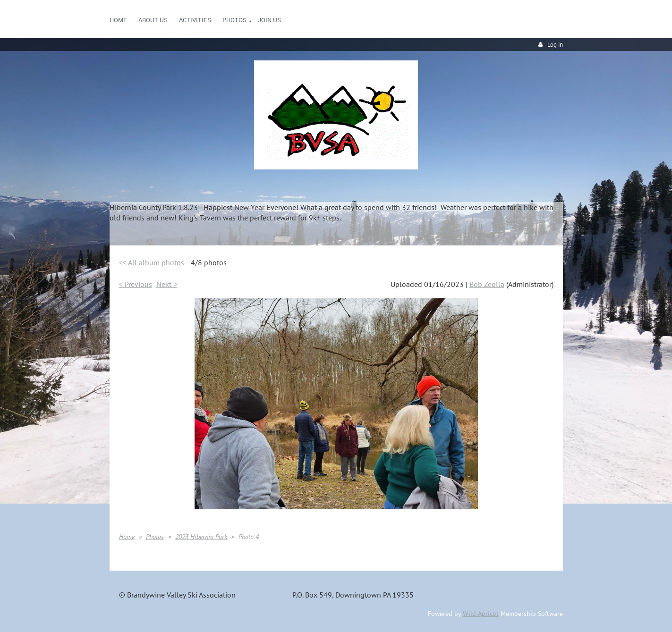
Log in (555, 45)
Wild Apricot (481, 614)
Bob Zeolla (487, 284)
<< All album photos (152, 262)
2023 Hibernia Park (201, 537)
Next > (167, 284)
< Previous (136, 284)
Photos (155, 537)
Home (127, 537)
